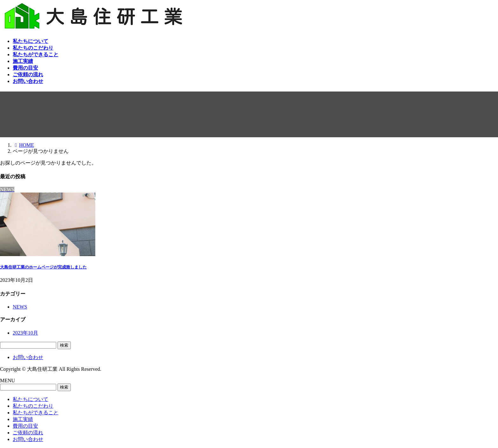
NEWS (20, 307)
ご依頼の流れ (28, 433)
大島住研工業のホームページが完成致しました (43, 267)
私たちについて (30, 399)
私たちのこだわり (33, 406)
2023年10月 (25, 333)
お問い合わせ (28, 357)
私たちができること (36, 413)
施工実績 (23, 419)
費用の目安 (25, 426)
